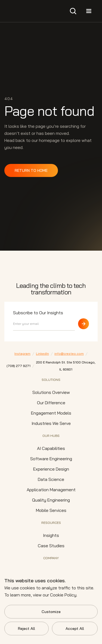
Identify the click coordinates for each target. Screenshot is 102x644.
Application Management (51, 490)
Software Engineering (51, 459)
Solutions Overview (51, 392)
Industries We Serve (51, 423)
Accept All (75, 629)
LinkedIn (42, 354)
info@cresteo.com (69, 354)
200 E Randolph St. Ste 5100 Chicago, (66, 367)
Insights (51, 535)
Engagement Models (51, 413)
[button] (73, 11)
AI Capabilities (51, 448)
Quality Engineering (51, 500)
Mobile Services (51, 510)
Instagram (22, 354)
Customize (51, 612)
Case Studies (51, 546)
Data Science (51, 479)
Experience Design (51, 469)
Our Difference (51, 403)
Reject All (27, 629)
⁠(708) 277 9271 (18, 366)
